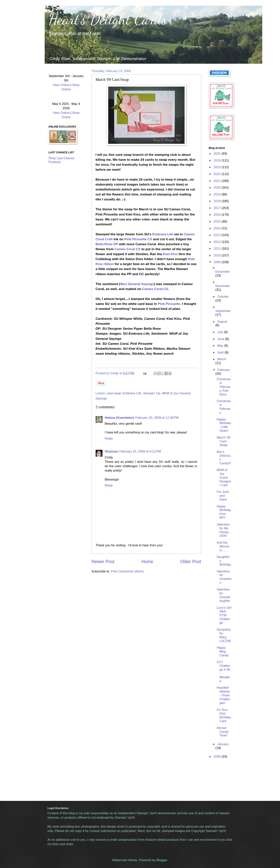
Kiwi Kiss (170, 254)
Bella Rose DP (107, 244)
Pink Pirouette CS (138, 239)
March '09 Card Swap (224, 441)
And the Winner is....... (223, 546)
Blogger (162, 860)
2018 (217, 201)
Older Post (191, 562)
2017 (217, 208)
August (222, 322)
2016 (217, 215)
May (221, 346)
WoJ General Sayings (137, 284)
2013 (217, 235)
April (221, 352)
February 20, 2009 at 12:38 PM (157, 418)
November (223, 286)
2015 (217, 221)
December (223, 272)
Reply (109, 438)
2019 (217, 194)
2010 (217, 255)
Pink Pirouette (169, 304)
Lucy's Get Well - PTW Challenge (224, 615)
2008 (217, 757)
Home (147, 562)
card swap (114, 393)
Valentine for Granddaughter (223, 595)
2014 (217, 228)
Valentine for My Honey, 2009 (223, 530)
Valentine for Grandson (224, 577)
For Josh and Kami (223, 496)
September (223, 311)
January (223, 744)
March (222, 359)
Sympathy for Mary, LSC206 (224, 635)
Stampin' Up (152, 393)
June (221, 339)
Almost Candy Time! (223, 732)
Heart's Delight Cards (108, 19)
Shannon (112, 451)
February (224, 370)
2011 (217, 249)
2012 (217, 242)
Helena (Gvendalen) (119, 418)
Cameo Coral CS (127, 249)
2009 (217, 262)
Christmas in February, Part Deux (224, 387)
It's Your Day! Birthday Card (224, 716)
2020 (217, 188)
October (223, 297)
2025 (217, 154)
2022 (217, 174)
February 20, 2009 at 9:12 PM (140, 451)
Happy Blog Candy (223, 651)
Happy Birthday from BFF (224, 512)
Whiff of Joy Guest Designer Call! (224, 478)
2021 (217, 181)
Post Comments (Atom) (127, 571)
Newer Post (103, 562)
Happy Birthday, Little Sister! (224, 425)
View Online (61, 85)
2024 (217, 160)
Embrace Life (163, 234)
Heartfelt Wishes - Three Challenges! (223, 695)
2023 (217, 167)
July (221, 332)
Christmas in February (224, 407)
